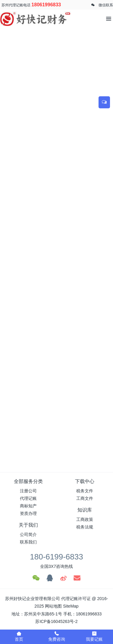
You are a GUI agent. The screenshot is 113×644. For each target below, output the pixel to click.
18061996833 (46, 5)
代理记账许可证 (76, 599)
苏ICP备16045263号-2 (56, 621)
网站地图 (53, 606)
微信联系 (106, 5)
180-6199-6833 (56, 557)
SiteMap (71, 606)
